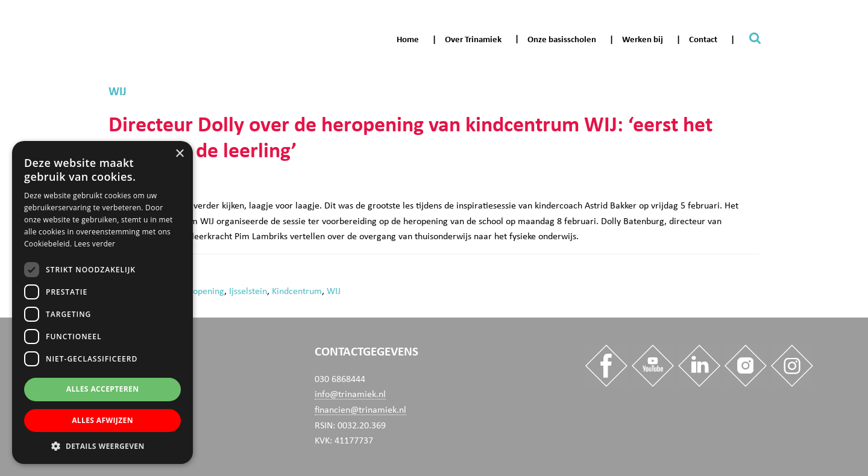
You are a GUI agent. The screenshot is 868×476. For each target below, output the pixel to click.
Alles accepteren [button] (103, 389)
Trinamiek (15, 11)
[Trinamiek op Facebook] (605, 368)
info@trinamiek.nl (350, 394)
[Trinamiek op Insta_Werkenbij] (790, 368)
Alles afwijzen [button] (102, 420)
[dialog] (102, 302)
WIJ (334, 291)
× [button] (179, 154)
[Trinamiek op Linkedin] (697, 368)
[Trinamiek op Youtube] (651, 368)
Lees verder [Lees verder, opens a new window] (95, 244)
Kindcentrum (297, 291)
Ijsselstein (248, 291)
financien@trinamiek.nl (360, 410)
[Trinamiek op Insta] (744, 368)
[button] (102, 446)
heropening (202, 291)
